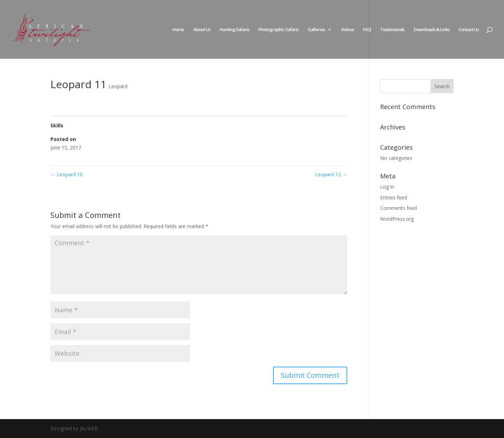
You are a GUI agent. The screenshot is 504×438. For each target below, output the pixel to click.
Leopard (118, 86)
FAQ (367, 30)
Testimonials (392, 30)
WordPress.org (397, 219)
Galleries (316, 30)
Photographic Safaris (278, 30)
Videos (347, 30)
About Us (202, 30)
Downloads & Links (432, 30)
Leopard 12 (331, 174)
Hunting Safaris (234, 30)
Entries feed (394, 197)
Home (178, 30)
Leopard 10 (66, 174)
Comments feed (398, 208)
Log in (387, 187)
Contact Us (469, 30)
